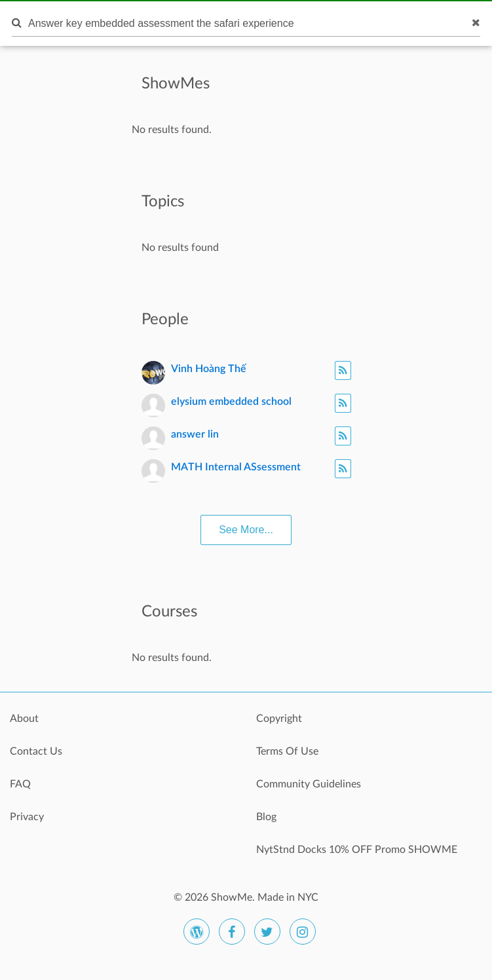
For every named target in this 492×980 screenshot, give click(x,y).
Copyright (279, 719)
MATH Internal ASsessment (236, 467)
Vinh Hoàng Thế (209, 369)
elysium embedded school (231, 402)
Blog (266, 817)
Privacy (27, 817)
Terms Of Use (287, 751)
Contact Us (36, 751)
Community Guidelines (309, 784)
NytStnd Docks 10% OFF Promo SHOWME (357, 850)
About (24, 719)
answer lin (195, 434)
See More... (246, 530)
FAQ (20, 784)
